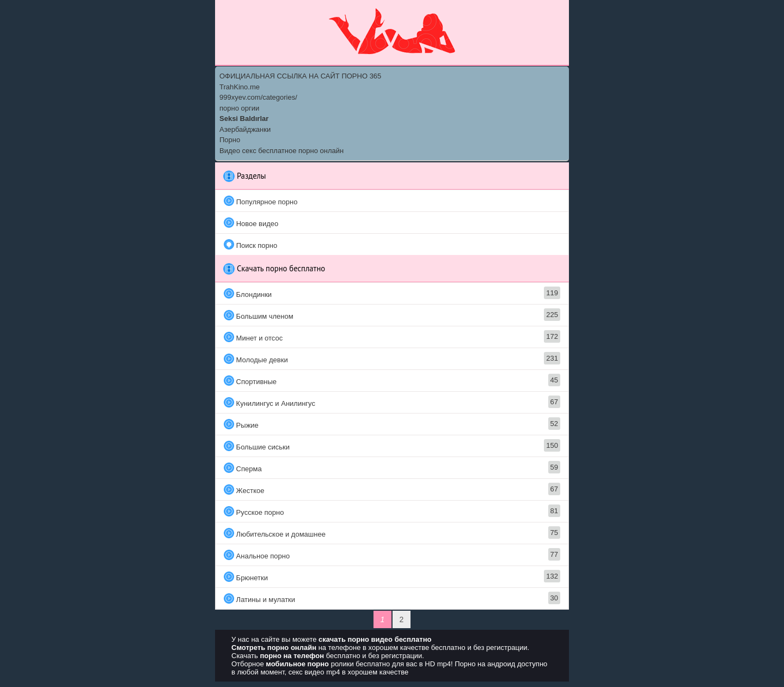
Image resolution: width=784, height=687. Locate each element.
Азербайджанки (245, 129)
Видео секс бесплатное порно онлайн (281, 151)
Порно (230, 140)
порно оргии (239, 108)
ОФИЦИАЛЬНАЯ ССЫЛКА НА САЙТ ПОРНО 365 (300, 76)
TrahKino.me (240, 87)
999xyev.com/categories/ (258, 97)
